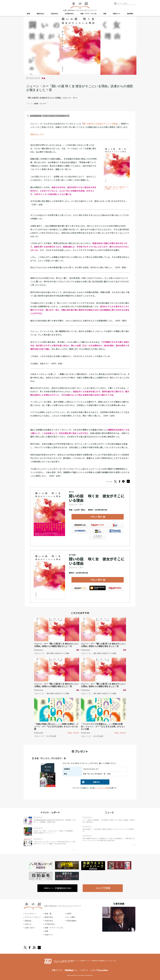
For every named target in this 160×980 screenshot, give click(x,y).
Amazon (80, 525)
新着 (28, 14)
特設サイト (117, 14)
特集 (105, 14)
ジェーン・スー (36, 116)
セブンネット (115, 525)
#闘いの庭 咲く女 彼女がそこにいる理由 (58, 653)
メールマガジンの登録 (102, 788)
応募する (90, 782)
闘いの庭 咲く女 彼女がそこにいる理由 (56, 116)
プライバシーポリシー (33, 917)
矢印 (74, 849)
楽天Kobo (115, 588)
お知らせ (28, 924)
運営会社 (28, 921)
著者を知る (40, 14)
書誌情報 (130, 14)
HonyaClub (115, 531)
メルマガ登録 (103, 888)
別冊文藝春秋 (71, 921)
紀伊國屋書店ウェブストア (80, 531)
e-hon (98, 531)
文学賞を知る (69, 14)
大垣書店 (98, 537)
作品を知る (54, 14)
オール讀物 (71, 917)
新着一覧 (48, 914)
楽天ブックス (98, 525)
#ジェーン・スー (40, 653)
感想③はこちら (37, 134)
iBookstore (98, 588)
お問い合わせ (30, 928)
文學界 (69, 914)
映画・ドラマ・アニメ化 (89, 14)
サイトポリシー (31, 914)
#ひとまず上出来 (51, 736)
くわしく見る (96, 517)
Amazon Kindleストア (80, 588)
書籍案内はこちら (58, 888)
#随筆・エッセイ (40, 104)
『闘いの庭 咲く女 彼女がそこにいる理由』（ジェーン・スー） (116, 188)
